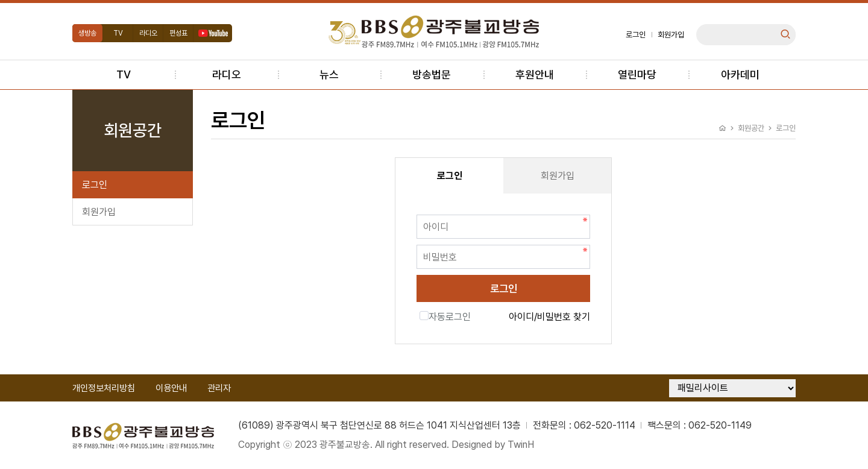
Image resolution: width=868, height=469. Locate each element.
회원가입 (671, 35)
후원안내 (535, 74)
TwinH (521, 445)
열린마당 (637, 74)
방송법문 (432, 74)
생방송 (87, 33)
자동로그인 (445, 317)
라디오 (148, 33)
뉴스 (329, 74)
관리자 (219, 388)
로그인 (636, 35)
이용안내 (171, 388)
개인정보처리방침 (104, 388)
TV (118, 33)
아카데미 (740, 74)
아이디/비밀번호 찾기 (549, 317)
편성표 (178, 33)
